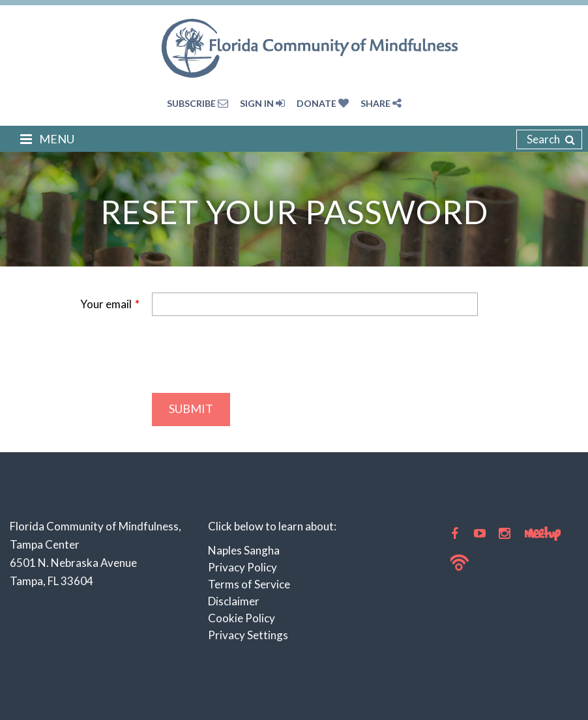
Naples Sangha (244, 550)
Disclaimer (234, 601)
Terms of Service (249, 584)
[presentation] (251, 354)
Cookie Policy (242, 618)
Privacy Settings (248, 635)
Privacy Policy (243, 567)
